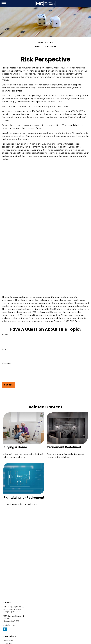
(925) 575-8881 (15, 609)
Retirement (8, 641)
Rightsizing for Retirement (24, 498)
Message (6, 363)
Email (5, 349)
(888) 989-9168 (18, 607)
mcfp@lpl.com (9, 625)
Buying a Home (15, 447)
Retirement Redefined (64, 447)
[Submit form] (8, 385)
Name (5, 335)
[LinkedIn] (5, 629)
